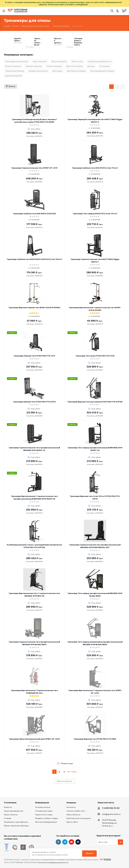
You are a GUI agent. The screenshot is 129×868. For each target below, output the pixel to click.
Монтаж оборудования (46, 822)
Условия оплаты (43, 807)
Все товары (72, 772)
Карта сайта (72, 822)
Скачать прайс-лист (76, 811)
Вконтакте (58, 842)
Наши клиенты (11, 815)
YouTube (71, 842)
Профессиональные (38, 71)
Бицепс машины (13, 66)
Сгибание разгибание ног (100, 61)
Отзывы (8, 818)
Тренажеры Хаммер (15, 71)
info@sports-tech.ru (111, 814)
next (79, 772)
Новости (8, 807)
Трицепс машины (34, 66)
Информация (42, 803)
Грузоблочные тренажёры (18, 40)
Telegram (65, 842)
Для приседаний (14, 76)
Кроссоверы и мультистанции (58, 41)
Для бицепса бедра (76, 71)
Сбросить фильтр (64, 781)
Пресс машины (40, 61)
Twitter (78, 842)
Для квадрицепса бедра (102, 71)
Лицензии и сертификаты (16, 822)
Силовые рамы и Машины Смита (78, 42)
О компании (10, 803)
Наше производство (14, 811)
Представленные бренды (16, 826)
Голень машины (54, 66)
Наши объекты (73, 815)
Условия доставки (44, 811)
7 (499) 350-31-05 (111, 808)
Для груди (57, 71)
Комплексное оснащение (79, 818)
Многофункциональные (17, 61)
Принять (89, 853)
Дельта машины (59, 61)
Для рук (91, 66)
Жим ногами (77, 61)
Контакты (71, 807)
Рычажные (104, 66)
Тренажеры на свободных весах (38, 42)
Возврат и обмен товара (47, 818)
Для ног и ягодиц (74, 66)
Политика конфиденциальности (53, 859)
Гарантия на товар (44, 815)
